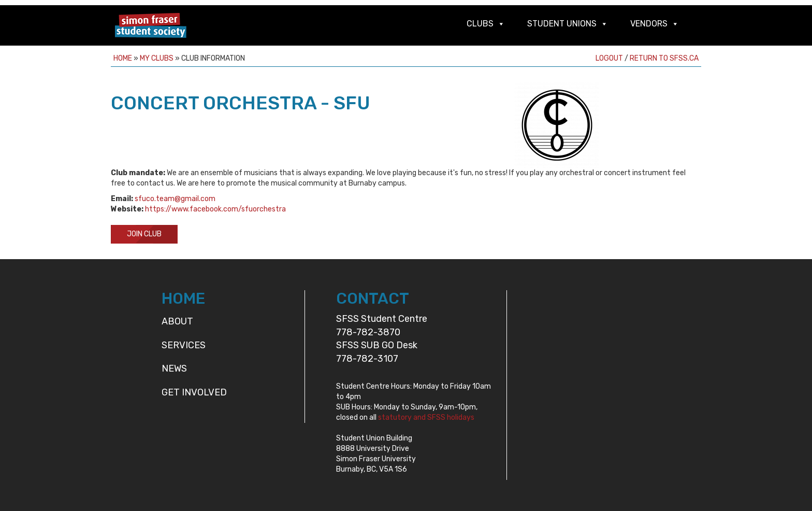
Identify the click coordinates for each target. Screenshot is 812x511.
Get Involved (194, 392)
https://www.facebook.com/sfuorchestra (215, 209)
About (177, 321)
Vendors (649, 24)
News (174, 368)
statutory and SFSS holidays (426, 417)
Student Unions (562, 24)
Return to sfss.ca (664, 58)
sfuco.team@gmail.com (175, 199)
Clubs (480, 24)
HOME (183, 299)
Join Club (144, 234)
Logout (609, 58)
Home (123, 58)
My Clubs (157, 58)
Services (184, 345)
